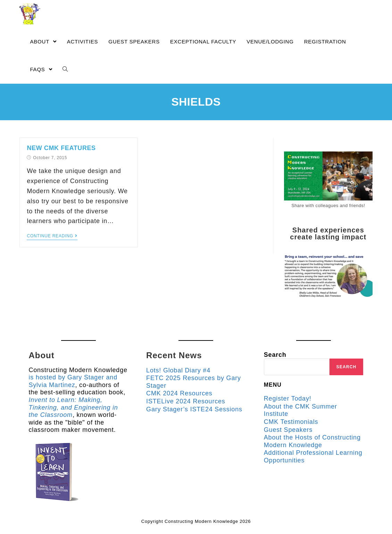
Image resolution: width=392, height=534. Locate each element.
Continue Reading (52, 236)
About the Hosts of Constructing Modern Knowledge (312, 441)
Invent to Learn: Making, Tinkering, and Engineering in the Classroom (73, 407)
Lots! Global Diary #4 (178, 370)
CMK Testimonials (291, 422)
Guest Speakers (288, 430)
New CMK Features (61, 148)
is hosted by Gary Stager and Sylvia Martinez (73, 381)
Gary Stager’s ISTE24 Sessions (194, 409)
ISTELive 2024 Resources (186, 401)
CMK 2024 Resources (179, 393)
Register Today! (288, 399)
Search (275, 355)
